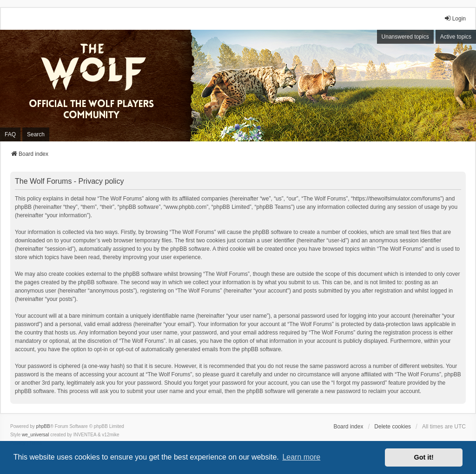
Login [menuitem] (455, 18)
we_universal (35, 435)
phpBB (43, 426)
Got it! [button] (424, 457)
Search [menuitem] (36, 134)
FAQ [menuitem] (10, 134)
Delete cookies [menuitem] (393, 427)
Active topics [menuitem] (456, 37)
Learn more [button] (301, 457)
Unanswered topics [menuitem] (405, 37)
